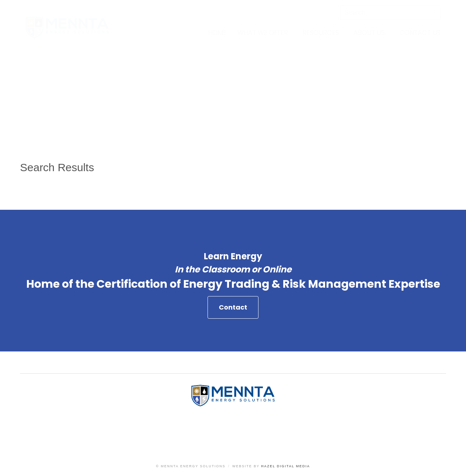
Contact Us (420, 33)
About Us (369, 33)
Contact (233, 307)
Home (217, 33)
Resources (321, 33)
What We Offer (263, 33)
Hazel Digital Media (285, 466)
